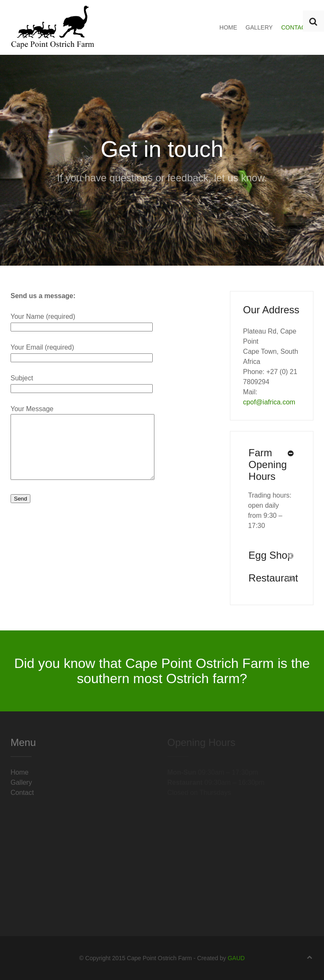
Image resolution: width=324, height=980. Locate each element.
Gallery (259, 27)
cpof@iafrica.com (269, 402)
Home (228, 27)
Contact (295, 27)
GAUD (236, 958)
